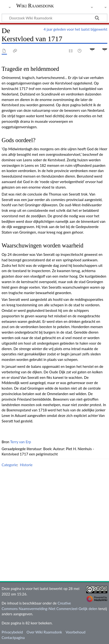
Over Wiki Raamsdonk (44, 632)
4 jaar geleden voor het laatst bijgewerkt (75, 29)
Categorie (9, 465)
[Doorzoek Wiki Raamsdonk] (54, 18)
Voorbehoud (75, 632)
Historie (26, 465)
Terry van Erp (20, 442)
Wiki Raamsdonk (35, 6)
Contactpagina (13, 638)
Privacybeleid (12, 632)
